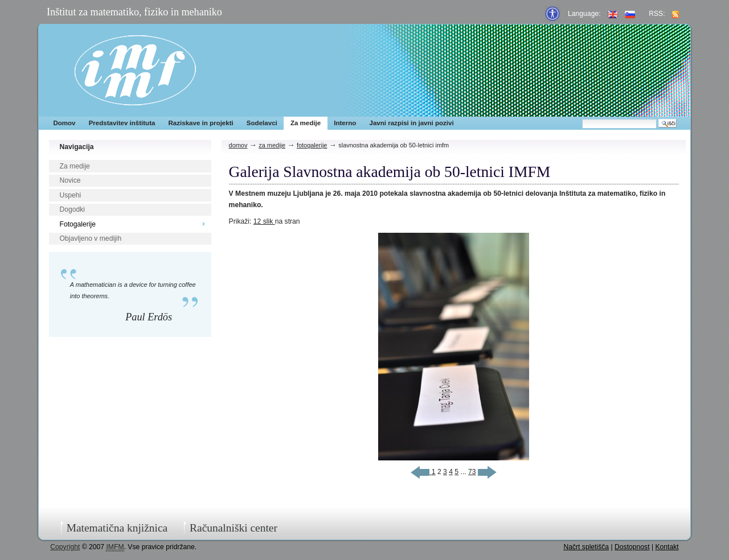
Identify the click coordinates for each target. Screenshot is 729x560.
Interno (345, 123)
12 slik (264, 221)
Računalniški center (234, 528)
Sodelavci (262, 123)
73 (472, 472)
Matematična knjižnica (117, 528)
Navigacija (76, 147)
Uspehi (70, 195)
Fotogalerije (77, 224)
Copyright (65, 547)
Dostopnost (632, 547)
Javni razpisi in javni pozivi (411, 123)
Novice (70, 180)
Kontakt (667, 547)
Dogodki (72, 209)
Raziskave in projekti (201, 123)
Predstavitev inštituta (122, 123)
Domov (64, 123)
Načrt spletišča (586, 547)
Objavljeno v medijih (90, 238)
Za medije (306, 123)
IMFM (135, 70)
